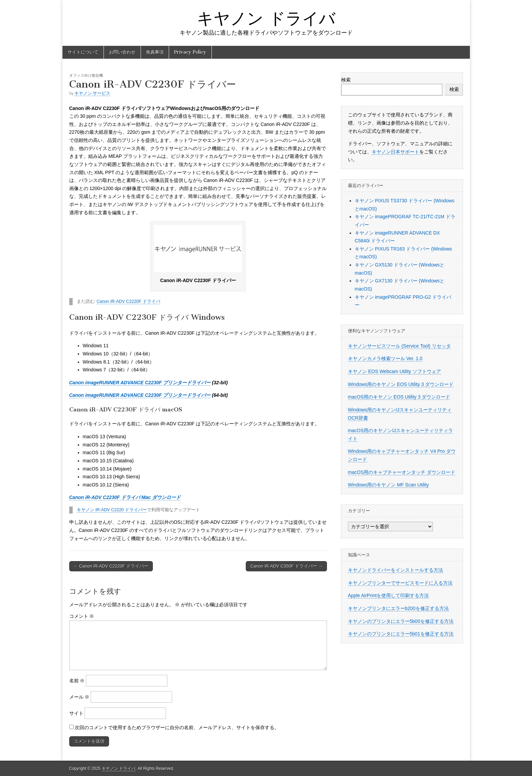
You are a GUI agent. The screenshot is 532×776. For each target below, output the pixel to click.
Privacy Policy (190, 52)
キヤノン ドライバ (266, 18)
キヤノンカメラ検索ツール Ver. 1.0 (385, 358)
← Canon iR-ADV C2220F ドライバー (111, 566)
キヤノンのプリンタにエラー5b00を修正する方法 (401, 621)
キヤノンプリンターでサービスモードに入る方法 (400, 583)
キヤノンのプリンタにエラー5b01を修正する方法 (401, 634)
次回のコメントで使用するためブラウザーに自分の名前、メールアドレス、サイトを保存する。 (177, 727)
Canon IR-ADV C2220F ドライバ (129, 301)
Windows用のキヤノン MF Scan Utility (389, 485)
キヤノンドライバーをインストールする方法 (396, 570)
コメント (82, 616)
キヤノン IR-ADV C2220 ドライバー (112, 510)
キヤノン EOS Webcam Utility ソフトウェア (395, 371)
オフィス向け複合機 (86, 75)
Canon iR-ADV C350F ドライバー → (286, 566)
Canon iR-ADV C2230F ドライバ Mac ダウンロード (125, 497)
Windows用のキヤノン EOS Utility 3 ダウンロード (401, 384)
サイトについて (83, 52)
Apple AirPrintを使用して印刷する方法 (389, 595)
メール (79, 697)
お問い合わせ (122, 52)
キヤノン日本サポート (396, 152)
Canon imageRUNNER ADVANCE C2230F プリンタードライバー (140, 383)
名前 (77, 681)
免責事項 (155, 52)
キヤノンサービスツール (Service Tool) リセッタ (399, 346)
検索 (346, 80)
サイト (76, 713)
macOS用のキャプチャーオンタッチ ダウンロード (402, 472)
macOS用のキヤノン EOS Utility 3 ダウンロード (399, 397)
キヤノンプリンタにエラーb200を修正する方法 (398, 608)
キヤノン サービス (92, 93)
